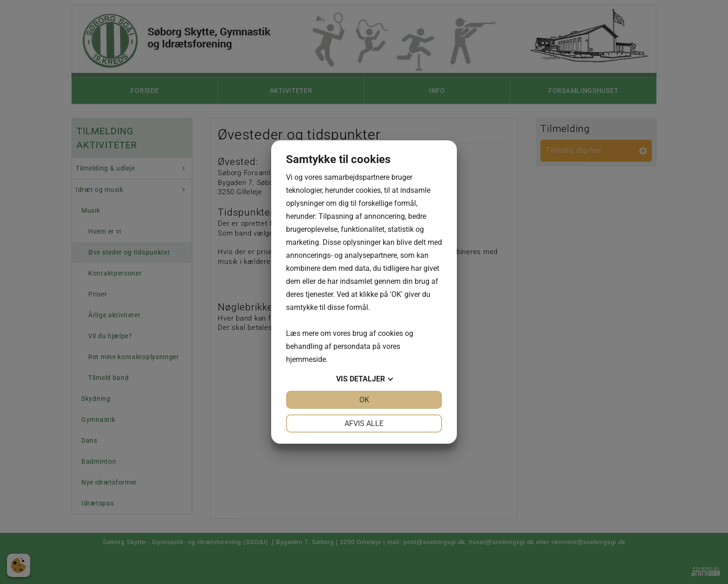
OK (364, 400)
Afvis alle (364, 423)
